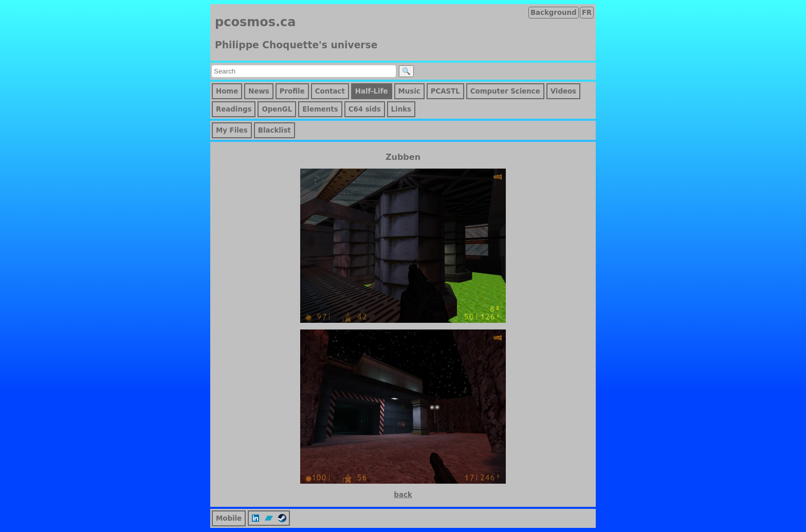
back (403, 495)
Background (554, 13)
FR (587, 13)
